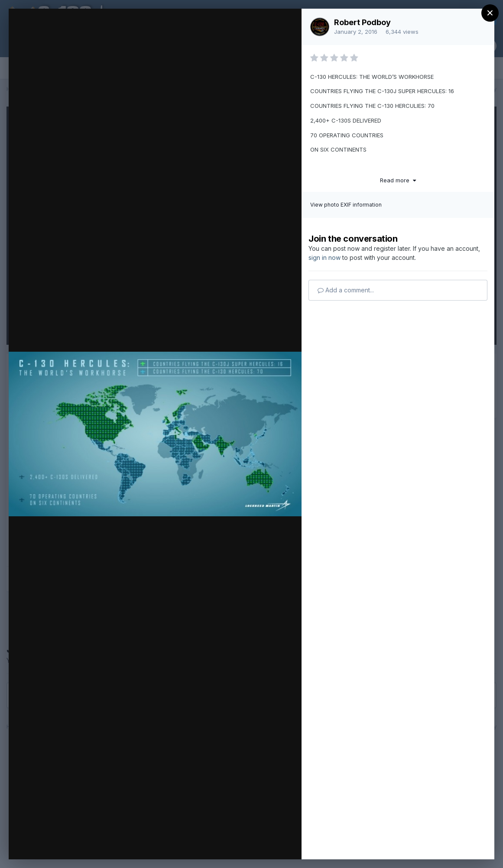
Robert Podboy (362, 22)
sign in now (325, 257)
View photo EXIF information (346, 205)
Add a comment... (346, 290)
